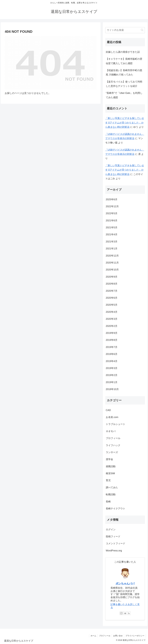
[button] (142, 30)
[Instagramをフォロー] (121, 613)
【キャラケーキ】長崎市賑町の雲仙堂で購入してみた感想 (124, 61)
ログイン (111, 530)
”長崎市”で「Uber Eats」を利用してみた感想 (124, 95)
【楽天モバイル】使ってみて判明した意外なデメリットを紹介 (124, 84)
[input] (125, 30)
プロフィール (105, 636)
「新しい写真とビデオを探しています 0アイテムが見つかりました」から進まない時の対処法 (125, 123)
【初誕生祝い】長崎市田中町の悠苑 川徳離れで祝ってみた (124, 72)
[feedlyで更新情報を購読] (125, 613)
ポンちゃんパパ (125, 583)
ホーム (93, 636)
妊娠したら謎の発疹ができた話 (123, 52)
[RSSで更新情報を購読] (129, 613)
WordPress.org (114, 551)
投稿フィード (113, 536)
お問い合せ (118, 636)
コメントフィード (116, 543)
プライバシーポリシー (135, 636)
